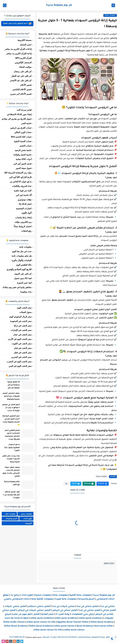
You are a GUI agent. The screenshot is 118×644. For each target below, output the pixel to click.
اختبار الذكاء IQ (25, 204)
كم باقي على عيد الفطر (21, 76)
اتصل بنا (54, 637)
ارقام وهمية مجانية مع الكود (11, 483)
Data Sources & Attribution (67, 637)
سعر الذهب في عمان (22, 335)
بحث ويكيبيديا (26, 292)
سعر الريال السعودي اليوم (20, 317)
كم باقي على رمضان (23, 72)
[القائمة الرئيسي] (113, 5)
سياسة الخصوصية (98, 637)
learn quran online (104, 626)
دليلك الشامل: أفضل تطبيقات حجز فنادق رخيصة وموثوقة (10, 396)
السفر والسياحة (11, 519)
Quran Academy (84, 626)
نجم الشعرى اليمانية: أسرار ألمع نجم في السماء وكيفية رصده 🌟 (10, 421)
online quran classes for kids (41, 622)
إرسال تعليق (109, 563)
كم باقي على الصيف (23, 274)
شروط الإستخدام (84, 637)
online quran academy (41, 618)
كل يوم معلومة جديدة (59, 5)
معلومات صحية (110, 15)
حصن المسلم (26, 45)
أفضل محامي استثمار (39, 607)
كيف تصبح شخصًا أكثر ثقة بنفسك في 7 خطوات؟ (11, 495)
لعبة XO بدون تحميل (23, 278)
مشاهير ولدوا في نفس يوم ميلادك (17, 287)
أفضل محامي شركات (15, 607)
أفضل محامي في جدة (90, 610)
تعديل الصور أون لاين (23, 164)
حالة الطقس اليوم (24, 265)
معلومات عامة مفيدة (66, 599)
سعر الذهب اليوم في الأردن (20, 339)
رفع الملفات (26, 231)
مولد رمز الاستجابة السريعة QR (18, 173)
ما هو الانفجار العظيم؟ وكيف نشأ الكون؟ (11, 448)
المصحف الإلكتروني (23, 63)
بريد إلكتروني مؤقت (23, 222)
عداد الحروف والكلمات (22, 186)
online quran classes (64, 626)
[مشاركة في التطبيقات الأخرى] (66, 484)
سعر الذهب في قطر (23, 353)
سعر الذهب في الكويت (22, 344)
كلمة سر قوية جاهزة (23, 191)
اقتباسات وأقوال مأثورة (22, 260)
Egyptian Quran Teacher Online (73, 622)
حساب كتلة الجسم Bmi (21, 137)
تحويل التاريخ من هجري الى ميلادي (17, 119)
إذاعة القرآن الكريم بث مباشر (19, 54)
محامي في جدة (107, 607)
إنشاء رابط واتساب (23, 218)
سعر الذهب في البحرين (21, 357)
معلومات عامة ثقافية (80, 595)
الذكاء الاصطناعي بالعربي (17, 599)
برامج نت (15, 595)
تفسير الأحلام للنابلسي (22, 89)
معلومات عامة (25, 247)
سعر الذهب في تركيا (23, 326)
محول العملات (25, 312)
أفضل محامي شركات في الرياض (34, 610)
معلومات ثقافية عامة (42, 599)
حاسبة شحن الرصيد (23, 150)
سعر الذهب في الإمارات (21, 330)
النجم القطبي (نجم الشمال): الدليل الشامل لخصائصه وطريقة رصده (12, 435)
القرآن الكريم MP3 (23, 58)
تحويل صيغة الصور (24, 168)
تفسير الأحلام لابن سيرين (21, 94)
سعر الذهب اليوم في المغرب (19, 362)
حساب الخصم (26, 146)
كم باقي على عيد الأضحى (21, 80)
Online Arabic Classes (14, 622)
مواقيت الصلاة (25, 67)
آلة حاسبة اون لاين (24, 195)
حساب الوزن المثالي (23, 132)
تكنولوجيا (29, 523)
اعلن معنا (46, 637)
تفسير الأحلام (26, 85)
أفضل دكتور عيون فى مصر (26, 614)
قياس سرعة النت (24, 110)
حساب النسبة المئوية (23, 141)
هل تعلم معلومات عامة (22, 256)
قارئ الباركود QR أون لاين (20, 177)
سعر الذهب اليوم (24, 308)
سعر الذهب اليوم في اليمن (20, 366)
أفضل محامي (109, 610)
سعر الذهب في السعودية (21, 321)
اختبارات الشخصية (24, 209)
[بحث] (5, 5)
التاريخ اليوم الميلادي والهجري (19, 269)
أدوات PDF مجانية (24, 159)
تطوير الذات (28, 519)
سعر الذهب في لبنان (23, 348)
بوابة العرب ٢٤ (63, 614)
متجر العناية (48, 614)
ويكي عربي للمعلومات (82, 614)
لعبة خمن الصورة (24, 283)
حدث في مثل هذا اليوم (22, 251)
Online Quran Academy (102, 622)
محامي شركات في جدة (63, 607)
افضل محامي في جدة (87, 607)
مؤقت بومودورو (25, 200)
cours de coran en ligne (16, 618)
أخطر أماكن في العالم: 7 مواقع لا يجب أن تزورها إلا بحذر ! (10, 408)
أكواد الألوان (27, 213)
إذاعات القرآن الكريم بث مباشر (18, 49)
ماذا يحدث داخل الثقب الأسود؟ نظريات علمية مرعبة (10, 459)
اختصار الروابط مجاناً (23, 226)
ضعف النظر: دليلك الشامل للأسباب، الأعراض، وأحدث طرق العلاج (10, 472)
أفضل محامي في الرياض (65, 610)
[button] (103, 484)
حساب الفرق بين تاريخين (21, 128)
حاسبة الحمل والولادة (23, 155)
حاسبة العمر (26, 123)
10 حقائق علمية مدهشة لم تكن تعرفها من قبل (13, 385)
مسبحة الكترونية (25, 40)
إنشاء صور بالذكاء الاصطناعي (19, 114)
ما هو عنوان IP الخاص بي (21, 182)
